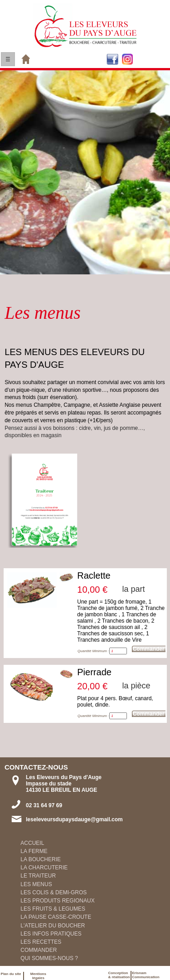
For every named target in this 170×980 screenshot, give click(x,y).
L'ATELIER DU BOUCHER (53, 926)
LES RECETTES (41, 942)
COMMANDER (39, 950)
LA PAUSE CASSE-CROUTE (56, 917)
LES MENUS (36, 884)
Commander (149, 649)
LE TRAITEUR (38, 876)
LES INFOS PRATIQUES (51, 934)
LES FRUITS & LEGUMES (53, 909)
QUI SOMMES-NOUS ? (49, 958)
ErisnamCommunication (146, 975)
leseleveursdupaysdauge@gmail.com (74, 819)
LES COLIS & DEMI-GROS (53, 892)
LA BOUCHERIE (41, 859)
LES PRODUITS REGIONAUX (57, 901)
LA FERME (34, 851)
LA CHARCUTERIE (44, 868)
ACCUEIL (32, 843)
